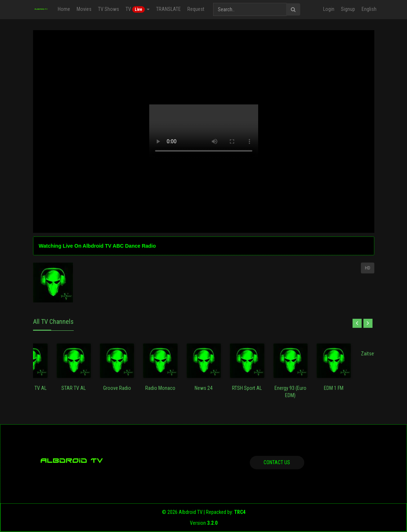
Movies (84, 9)
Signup (348, 9)
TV (137, 9)
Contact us (277, 462)
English (369, 9)
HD (368, 268)
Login (329, 9)
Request (196, 9)
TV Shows (108, 9)
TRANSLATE (168, 9)
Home (64, 9)
